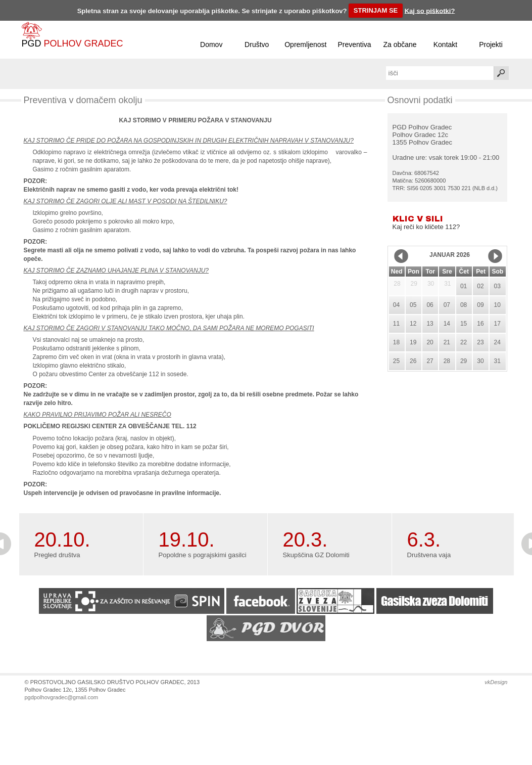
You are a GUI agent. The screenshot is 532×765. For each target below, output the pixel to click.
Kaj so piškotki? (430, 10)
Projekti (491, 44)
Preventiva (354, 44)
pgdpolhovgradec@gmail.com (62, 697)
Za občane (400, 44)
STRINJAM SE (376, 10)
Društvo (257, 44)
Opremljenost (305, 44)
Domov (211, 44)
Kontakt (445, 44)
